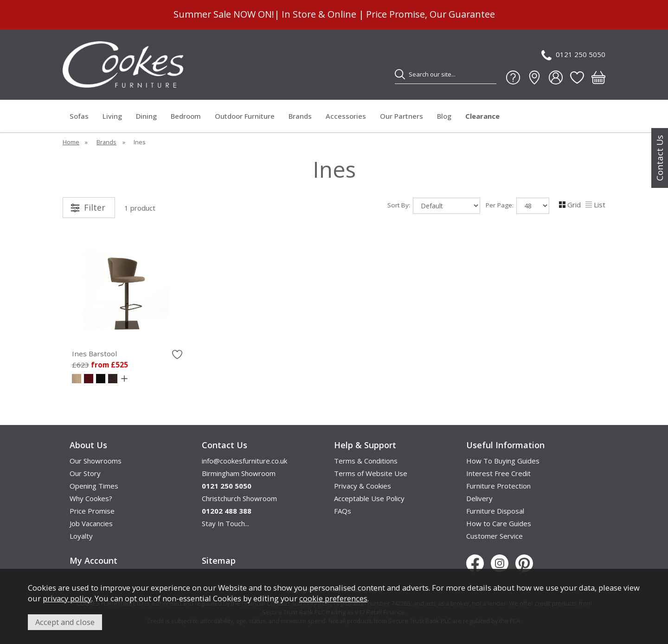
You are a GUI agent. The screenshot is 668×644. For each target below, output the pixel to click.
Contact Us (660, 158)
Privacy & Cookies (363, 486)
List (595, 205)
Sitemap (219, 560)
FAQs (343, 511)
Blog (444, 116)
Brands (300, 116)
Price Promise (92, 511)
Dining (146, 116)
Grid (570, 205)
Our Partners (401, 116)
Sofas (79, 116)
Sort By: (434, 206)
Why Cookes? (91, 498)
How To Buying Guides (503, 461)
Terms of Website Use (371, 473)
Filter (95, 207)
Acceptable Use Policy (369, 498)
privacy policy (67, 598)
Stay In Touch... (225, 523)
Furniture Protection (498, 486)
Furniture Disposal (495, 511)
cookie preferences (333, 598)
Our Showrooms (96, 461)
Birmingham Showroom (239, 473)
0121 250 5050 (573, 55)
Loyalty (81, 536)
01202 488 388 (227, 511)
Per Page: (517, 206)
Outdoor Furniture (245, 116)
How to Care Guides (499, 523)
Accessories (346, 116)
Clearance (482, 116)
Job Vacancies (91, 523)
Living (112, 116)
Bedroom (186, 116)
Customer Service (495, 536)
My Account (93, 560)
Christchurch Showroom (239, 498)
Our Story (85, 473)
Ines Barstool (94, 354)
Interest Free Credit (498, 473)
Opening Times (94, 486)
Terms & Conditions (366, 461)
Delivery (479, 498)
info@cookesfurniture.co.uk (244, 461)
